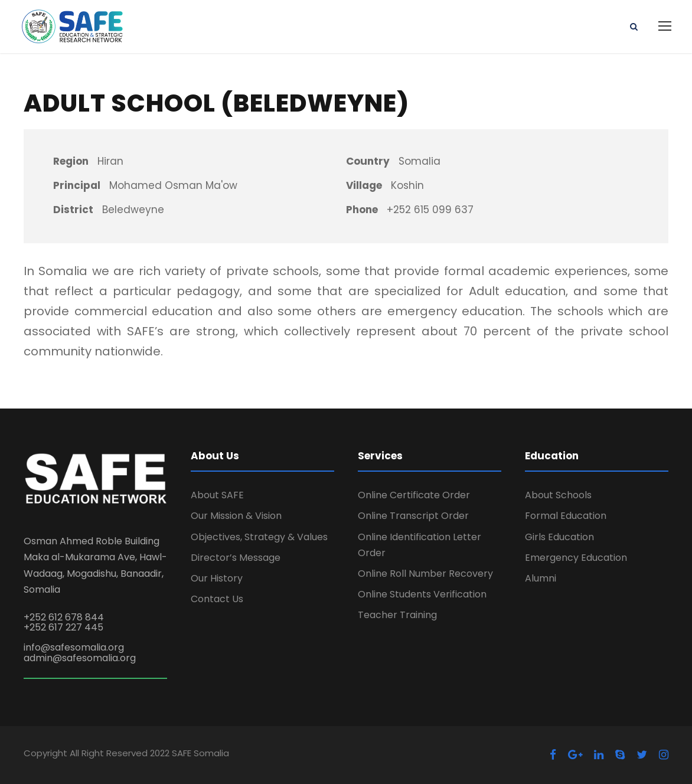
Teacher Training (397, 615)
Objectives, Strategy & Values (259, 537)
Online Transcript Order (413, 516)
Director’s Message (236, 558)
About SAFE (217, 495)
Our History (217, 578)
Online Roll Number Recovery (425, 574)
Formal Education (566, 516)
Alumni (541, 578)
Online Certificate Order (414, 495)
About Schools (558, 495)
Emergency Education (576, 558)
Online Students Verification (422, 594)
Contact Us (217, 599)
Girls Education (559, 537)
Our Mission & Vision (236, 516)
